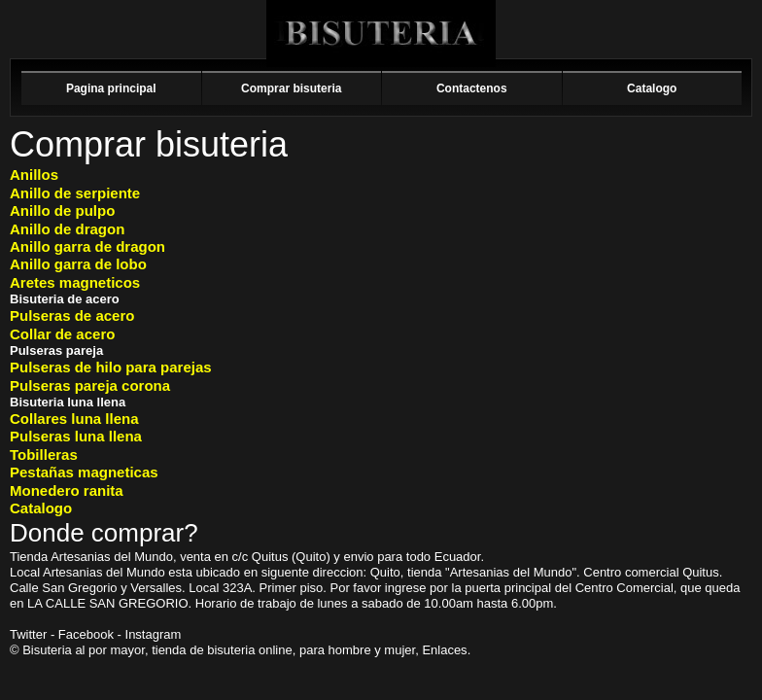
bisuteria (231, 650)
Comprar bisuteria (291, 88)
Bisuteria (381, 34)
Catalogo (652, 88)
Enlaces (444, 650)
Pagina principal (111, 88)
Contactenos (472, 88)
